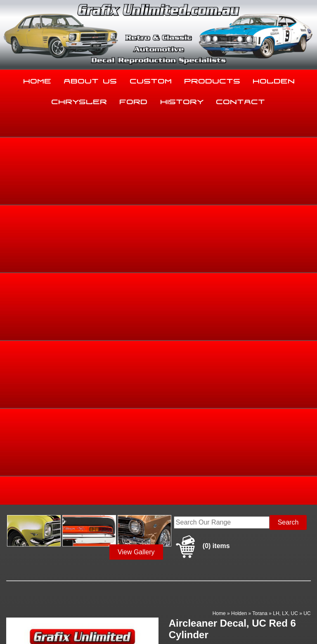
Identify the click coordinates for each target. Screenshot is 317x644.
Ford (134, 100)
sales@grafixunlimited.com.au (47, 574)
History (182, 100)
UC (307, 219)
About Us (91, 79)
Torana (260, 219)
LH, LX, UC (285, 219)
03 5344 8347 (24, 553)
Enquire (201, 346)
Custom (151, 79)
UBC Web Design (66, 626)
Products (213, 79)
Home (38, 79)
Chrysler (79, 100)
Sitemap (12, 621)
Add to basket (201, 328)
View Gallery (136, 158)
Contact (241, 100)
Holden (274, 79)
